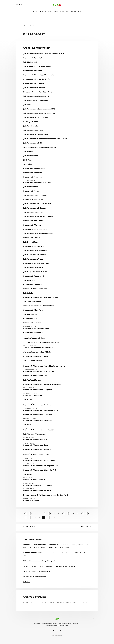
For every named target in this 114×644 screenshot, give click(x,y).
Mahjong (26, 566)
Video (68, 11)
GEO (37, 602)
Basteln (50, 11)
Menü (19, 5)
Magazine (74, 11)
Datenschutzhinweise (65, 623)
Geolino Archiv (28, 602)
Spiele (62, 11)
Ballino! (34, 566)
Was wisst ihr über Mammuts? (65, 566)
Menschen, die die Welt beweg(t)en (34, 577)
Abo (79, 11)
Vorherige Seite (29, 527)
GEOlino (25, 26)
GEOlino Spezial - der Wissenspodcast (50, 553)
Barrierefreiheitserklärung (50, 623)
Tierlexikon (43, 11)
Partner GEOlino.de (48, 602)
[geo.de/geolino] (57, 5)
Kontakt (66, 626)
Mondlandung (65, 548)
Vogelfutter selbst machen (49, 548)
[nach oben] (93, 619)
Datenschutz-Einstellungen (54, 626)
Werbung (75, 623)
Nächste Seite (85, 527)
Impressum (38, 623)
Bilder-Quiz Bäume (78, 545)
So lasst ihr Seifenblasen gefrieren (68, 602)
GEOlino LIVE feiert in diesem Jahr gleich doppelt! (39, 561)
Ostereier (49, 566)
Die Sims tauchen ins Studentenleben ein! (36, 571)
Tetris (41, 566)
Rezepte (56, 11)
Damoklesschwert (63, 545)
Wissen (35, 11)
